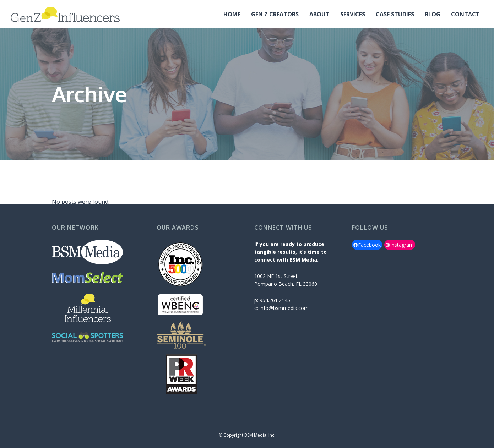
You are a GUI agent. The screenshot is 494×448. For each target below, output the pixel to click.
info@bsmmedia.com (284, 308)
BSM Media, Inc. (260, 435)
